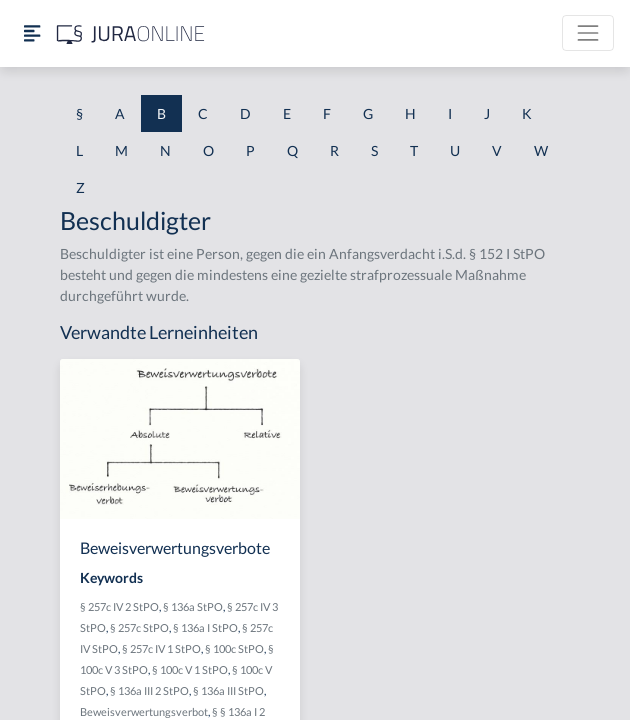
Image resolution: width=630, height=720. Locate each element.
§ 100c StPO (234, 648)
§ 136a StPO (193, 606)
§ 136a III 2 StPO (149, 690)
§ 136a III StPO (228, 690)
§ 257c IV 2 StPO (119, 606)
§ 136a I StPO (205, 627)
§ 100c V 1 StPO (190, 669)
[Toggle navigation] (588, 33)
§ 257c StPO (139, 627)
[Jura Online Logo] (131, 33)
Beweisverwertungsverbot (144, 711)
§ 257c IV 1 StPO (161, 648)
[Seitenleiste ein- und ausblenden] (32, 33)
